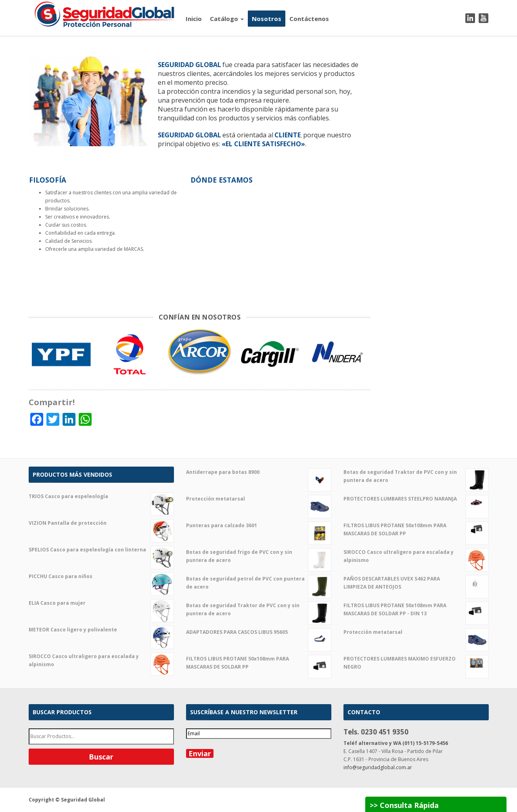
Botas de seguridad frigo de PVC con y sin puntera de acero (259, 556)
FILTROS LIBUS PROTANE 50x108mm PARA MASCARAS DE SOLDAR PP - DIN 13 (416, 610)
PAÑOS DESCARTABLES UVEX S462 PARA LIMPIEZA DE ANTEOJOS (416, 583)
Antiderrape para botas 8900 (259, 472)
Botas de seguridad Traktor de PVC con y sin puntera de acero (259, 610)
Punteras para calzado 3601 (259, 526)
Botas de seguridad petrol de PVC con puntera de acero (259, 583)
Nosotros (267, 19)
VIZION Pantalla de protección (101, 523)
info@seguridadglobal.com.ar (378, 767)
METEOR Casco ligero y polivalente (101, 630)
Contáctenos (309, 19)
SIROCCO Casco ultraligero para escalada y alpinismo (101, 661)
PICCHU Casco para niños (101, 576)
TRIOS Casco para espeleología (101, 496)
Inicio (194, 19)
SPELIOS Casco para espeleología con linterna (101, 550)
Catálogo (227, 19)
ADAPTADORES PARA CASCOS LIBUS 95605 (259, 632)
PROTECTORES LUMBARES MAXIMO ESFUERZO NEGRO (416, 663)
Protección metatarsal (259, 499)
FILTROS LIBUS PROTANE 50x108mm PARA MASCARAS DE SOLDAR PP (259, 663)
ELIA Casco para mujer (101, 603)
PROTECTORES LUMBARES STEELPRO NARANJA (416, 499)
